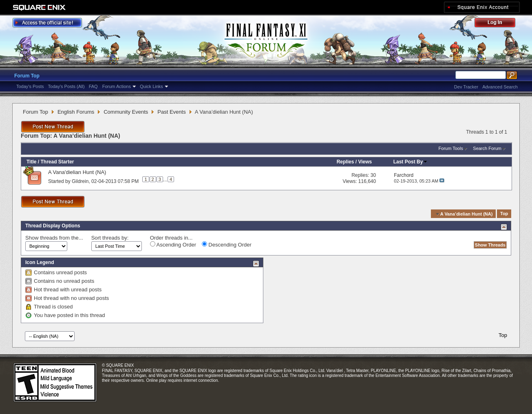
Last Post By (411, 162)
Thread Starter (57, 162)
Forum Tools (451, 148)
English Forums (76, 112)
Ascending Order (173, 244)
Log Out (499, 24)
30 (373, 175)
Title (31, 162)
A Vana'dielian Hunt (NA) (77, 172)
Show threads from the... (54, 238)
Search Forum (487, 148)
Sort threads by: (110, 238)
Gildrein (80, 181)
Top (504, 214)
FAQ (93, 86)
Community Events (126, 112)
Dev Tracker (466, 87)
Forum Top (27, 76)
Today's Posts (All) (66, 86)
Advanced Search (500, 87)
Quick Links (151, 86)
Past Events (171, 112)
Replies (345, 162)
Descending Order (227, 244)
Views (365, 162)
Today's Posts (30, 86)
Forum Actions (117, 86)
